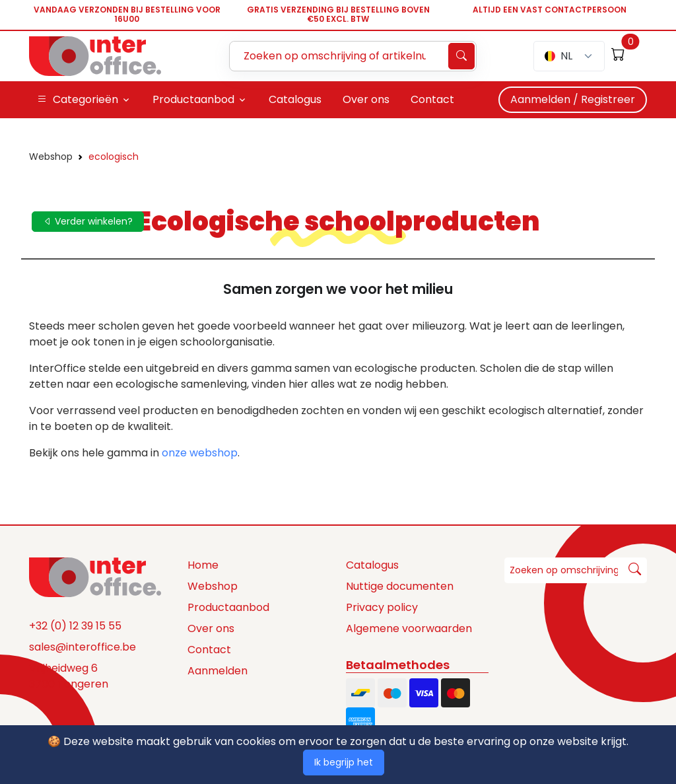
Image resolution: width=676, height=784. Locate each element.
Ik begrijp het (344, 762)
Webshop (51, 157)
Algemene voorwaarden (409, 628)
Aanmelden (218, 671)
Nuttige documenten (400, 586)
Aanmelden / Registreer (573, 99)
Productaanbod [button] (193, 99)
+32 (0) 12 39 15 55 (75, 626)
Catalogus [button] (295, 99)
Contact (209, 650)
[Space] (95, 577)
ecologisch (114, 157)
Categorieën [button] (78, 100)
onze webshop (200, 453)
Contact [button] (432, 99)
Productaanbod (228, 607)
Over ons (211, 628)
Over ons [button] (366, 99)
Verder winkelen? (88, 221)
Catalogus (372, 565)
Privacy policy (382, 607)
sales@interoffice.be (83, 647)
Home (203, 565)
